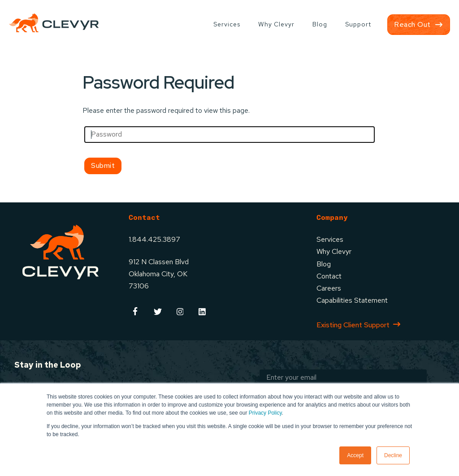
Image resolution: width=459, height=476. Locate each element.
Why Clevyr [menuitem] (276, 24)
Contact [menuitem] (329, 276)
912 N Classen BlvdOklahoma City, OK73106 (159, 274)
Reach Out (412, 24)
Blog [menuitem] (320, 24)
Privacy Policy (265, 413)
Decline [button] (393, 455)
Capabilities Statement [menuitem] (352, 300)
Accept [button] (355, 455)
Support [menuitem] (358, 24)
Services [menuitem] (227, 24)
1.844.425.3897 (154, 239)
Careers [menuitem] (329, 288)
